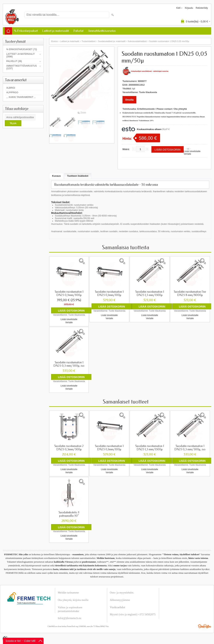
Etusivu (54, 41)
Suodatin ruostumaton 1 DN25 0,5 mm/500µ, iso (69, 364)
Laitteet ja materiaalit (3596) (20, 55)
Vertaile (187, 154)
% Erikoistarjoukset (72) (22, 49)
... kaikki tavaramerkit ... (21, 97)
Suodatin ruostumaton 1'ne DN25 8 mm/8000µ (190, 293)
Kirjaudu (189, 8)
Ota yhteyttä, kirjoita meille (73, 600)
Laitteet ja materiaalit (55, 31)
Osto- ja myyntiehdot (122, 592)
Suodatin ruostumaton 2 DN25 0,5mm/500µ (69, 448)
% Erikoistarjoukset (26, 31)
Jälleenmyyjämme (120, 600)
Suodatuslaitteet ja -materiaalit (112, 41)
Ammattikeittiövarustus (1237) (21, 67)
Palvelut (78, 31)
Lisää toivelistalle (192, 151)
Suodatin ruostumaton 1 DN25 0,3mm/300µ (69, 293)
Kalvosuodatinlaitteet (137, 41)
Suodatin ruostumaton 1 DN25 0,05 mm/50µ (169, 41)
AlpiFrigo (12, 93)
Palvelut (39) (14, 61)
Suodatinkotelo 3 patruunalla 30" (69, 514)
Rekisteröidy (202, 8)
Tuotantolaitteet (88, 41)
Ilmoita (129, 100)
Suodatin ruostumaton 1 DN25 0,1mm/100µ (109, 293)
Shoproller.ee (205, 626)
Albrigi (11, 88)
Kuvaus (56, 176)
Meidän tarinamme (68, 592)
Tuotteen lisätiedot (78, 176)
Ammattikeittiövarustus (102, 31)
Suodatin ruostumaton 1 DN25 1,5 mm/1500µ (150, 293)
